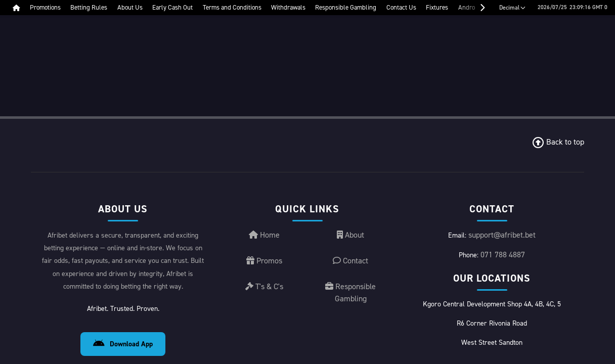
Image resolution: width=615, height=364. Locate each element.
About (350, 264)
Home (264, 264)
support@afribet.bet (502, 264)
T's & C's (264, 316)
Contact (350, 290)
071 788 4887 (503, 284)
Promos (264, 290)
